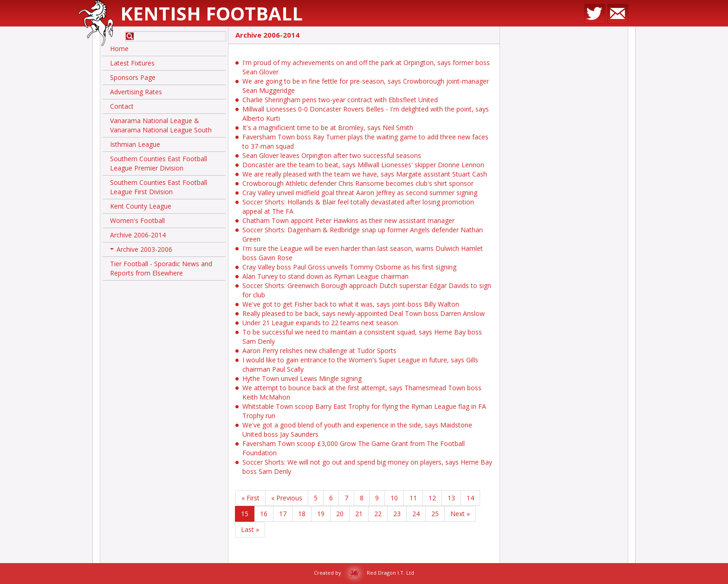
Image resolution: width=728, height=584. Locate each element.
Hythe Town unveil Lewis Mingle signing (302, 378)
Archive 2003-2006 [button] (141, 251)
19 (321, 514)
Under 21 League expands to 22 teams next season (320, 323)
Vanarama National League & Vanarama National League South (161, 125)
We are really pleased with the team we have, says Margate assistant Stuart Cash (365, 174)
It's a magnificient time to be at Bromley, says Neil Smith (328, 128)
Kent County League (141, 206)
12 (432, 498)
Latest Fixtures (132, 63)
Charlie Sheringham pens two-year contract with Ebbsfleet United (340, 100)
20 (340, 514)
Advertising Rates (136, 92)
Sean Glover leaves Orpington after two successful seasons (332, 155)
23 (397, 514)
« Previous (287, 498)
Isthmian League (135, 144)
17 (283, 514)
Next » (460, 514)
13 (451, 498)
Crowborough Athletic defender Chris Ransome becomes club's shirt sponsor (358, 183)
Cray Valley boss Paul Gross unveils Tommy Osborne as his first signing (349, 267)
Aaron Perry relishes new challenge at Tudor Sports (319, 351)
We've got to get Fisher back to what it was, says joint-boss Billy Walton (351, 304)
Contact (122, 106)
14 (470, 498)
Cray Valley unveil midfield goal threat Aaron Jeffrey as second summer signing (360, 193)
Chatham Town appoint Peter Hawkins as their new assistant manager (348, 220)
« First (250, 498)
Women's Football (137, 220)
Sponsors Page (133, 77)
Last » (250, 529)
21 (359, 514)
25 (435, 514)
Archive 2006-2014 (138, 235)
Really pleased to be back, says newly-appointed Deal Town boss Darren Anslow (364, 313)
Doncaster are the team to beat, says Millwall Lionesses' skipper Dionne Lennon (363, 165)
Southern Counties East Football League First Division (159, 187)
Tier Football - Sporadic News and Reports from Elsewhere (161, 268)
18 (302, 514)
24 (416, 514)
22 (378, 514)
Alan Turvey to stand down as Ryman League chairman (325, 276)
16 (264, 514)
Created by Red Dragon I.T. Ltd (364, 573)
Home (119, 49)
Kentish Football (211, 13)
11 (413, 498)
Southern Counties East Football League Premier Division (159, 163)
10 (394, 498)
